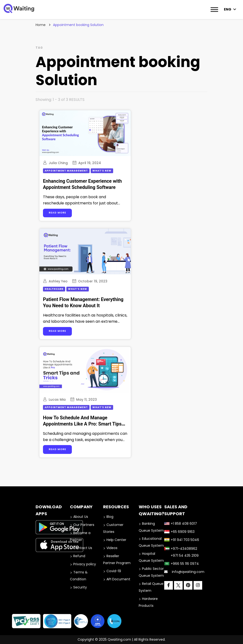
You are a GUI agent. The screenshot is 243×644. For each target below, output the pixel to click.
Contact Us (83, 548)
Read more (57, 213)
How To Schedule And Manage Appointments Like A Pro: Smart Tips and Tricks (82, 424)
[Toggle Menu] (214, 9)
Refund (79, 556)
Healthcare (54, 289)
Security (80, 587)
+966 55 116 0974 (182, 564)
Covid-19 (114, 571)
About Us (81, 517)
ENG (228, 9)
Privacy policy (85, 564)
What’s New (102, 171)
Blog (110, 517)
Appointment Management (66, 171)
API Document (118, 579)
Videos (112, 548)
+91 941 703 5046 (182, 540)
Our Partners (84, 525)
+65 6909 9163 (179, 532)
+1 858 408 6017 (181, 524)
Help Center (116, 540)
